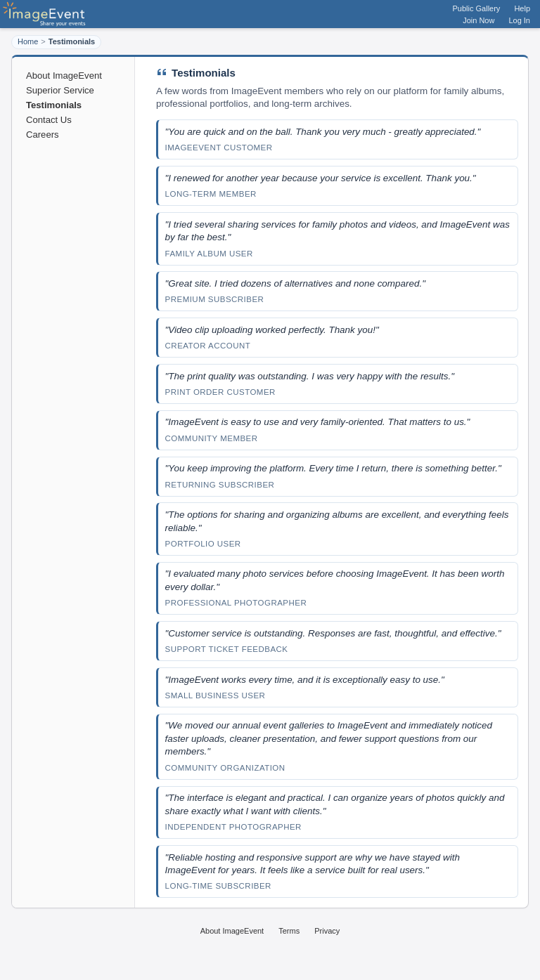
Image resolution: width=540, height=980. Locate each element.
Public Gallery (477, 8)
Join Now (478, 20)
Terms (289, 931)
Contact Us (49, 120)
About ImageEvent (64, 76)
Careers (43, 135)
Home (28, 41)
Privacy (327, 931)
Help (522, 8)
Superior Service (60, 90)
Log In (519, 20)
